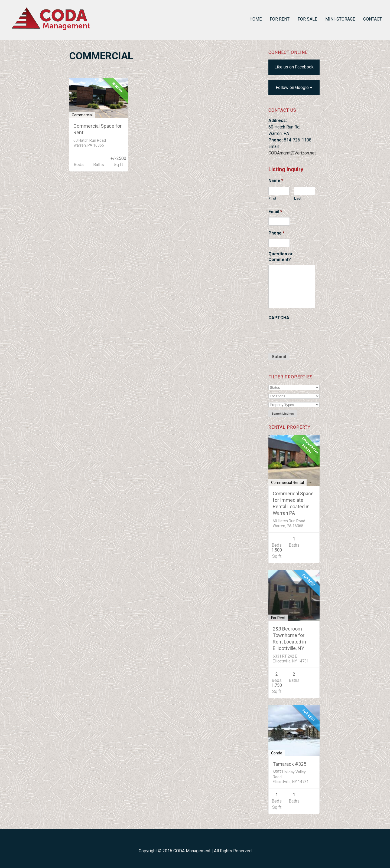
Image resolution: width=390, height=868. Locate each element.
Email (275, 212)
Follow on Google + (294, 88)
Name (276, 181)
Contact (373, 19)
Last (298, 198)
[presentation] (310, 334)
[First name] (279, 191)
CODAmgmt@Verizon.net (292, 153)
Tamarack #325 (290, 764)
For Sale (307, 19)
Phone (277, 233)
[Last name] (304, 191)
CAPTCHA (279, 318)
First (272, 198)
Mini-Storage (340, 19)
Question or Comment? (281, 257)
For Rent (280, 19)
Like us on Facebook (294, 67)
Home (256, 19)
